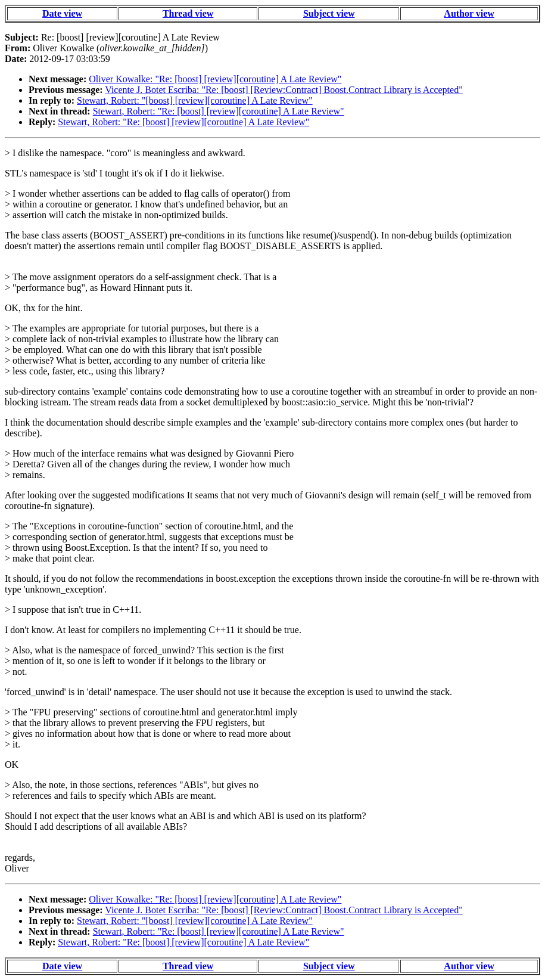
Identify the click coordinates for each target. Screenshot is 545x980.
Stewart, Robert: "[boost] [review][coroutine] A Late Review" (195, 100)
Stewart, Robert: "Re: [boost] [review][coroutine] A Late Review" (219, 111)
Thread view (188, 13)
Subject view (329, 13)
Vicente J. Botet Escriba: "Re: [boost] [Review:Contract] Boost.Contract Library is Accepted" (284, 90)
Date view (62, 13)
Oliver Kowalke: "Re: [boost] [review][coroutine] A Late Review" (215, 79)
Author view (469, 13)
